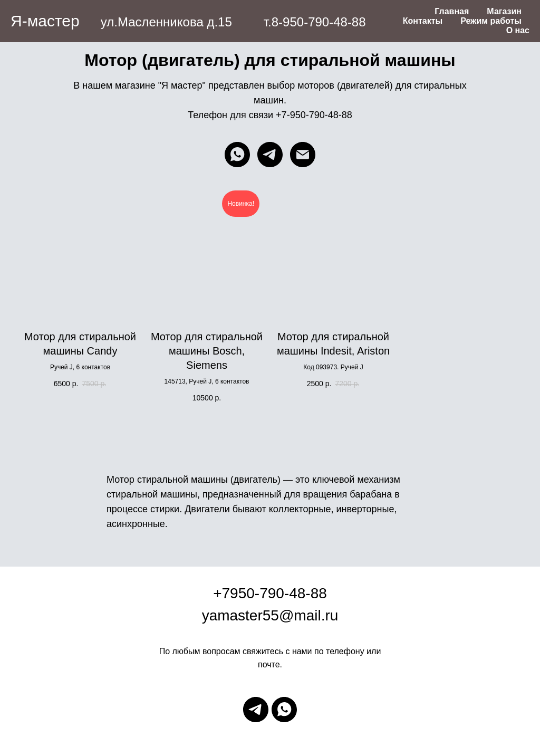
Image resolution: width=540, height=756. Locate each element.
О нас (518, 30)
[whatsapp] (237, 155)
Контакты (423, 21)
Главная (452, 11)
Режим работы (491, 21)
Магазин (504, 11)
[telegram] (270, 155)
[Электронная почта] (303, 155)
